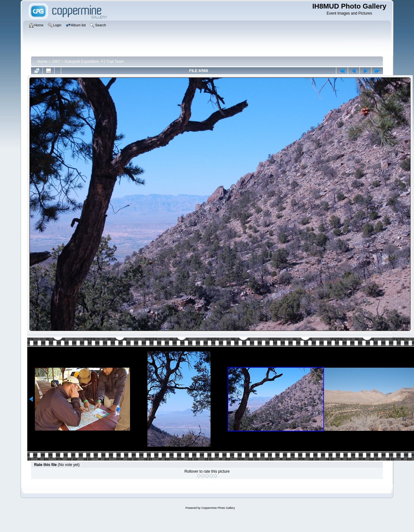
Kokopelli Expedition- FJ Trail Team (94, 62)
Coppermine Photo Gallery (218, 508)
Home (42, 62)
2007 (56, 62)
